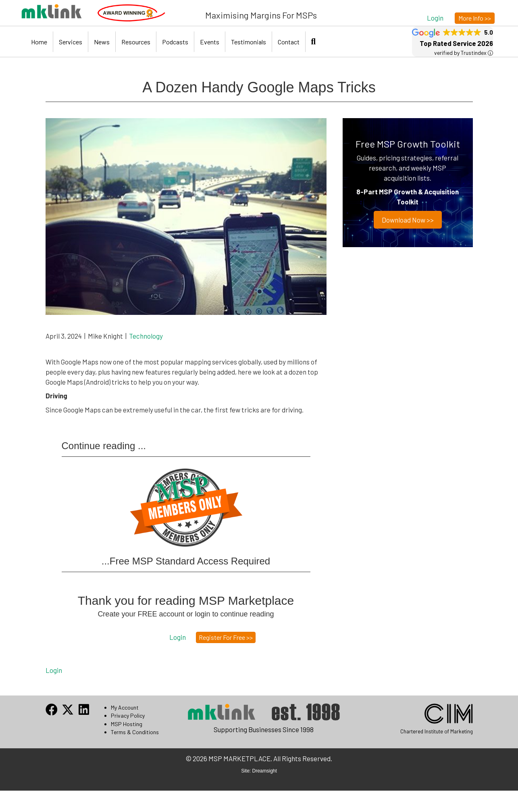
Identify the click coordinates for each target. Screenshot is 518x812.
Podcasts (175, 42)
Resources (136, 42)
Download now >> (408, 220)
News (102, 42)
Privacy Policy (128, 715)
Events (210, 42)
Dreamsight (265, 771)
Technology (146, 336)
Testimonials (249, 42)
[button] (435, 18)
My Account (125, 707)
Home (39, 42)
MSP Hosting (127, 724)
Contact (289, 42)
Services (71, 42)
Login (54, 670)
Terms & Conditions (135, 732)
